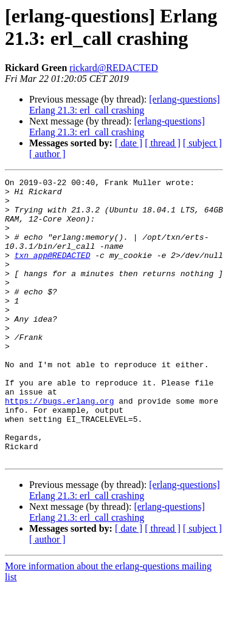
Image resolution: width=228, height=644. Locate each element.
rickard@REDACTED (113, 68)
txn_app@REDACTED (53, 271)
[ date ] (129, 143)
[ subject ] (202, 143)
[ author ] (47, 154)
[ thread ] (163, 143)
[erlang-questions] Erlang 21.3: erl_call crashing (125, 105)
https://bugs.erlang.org (59, 446)
